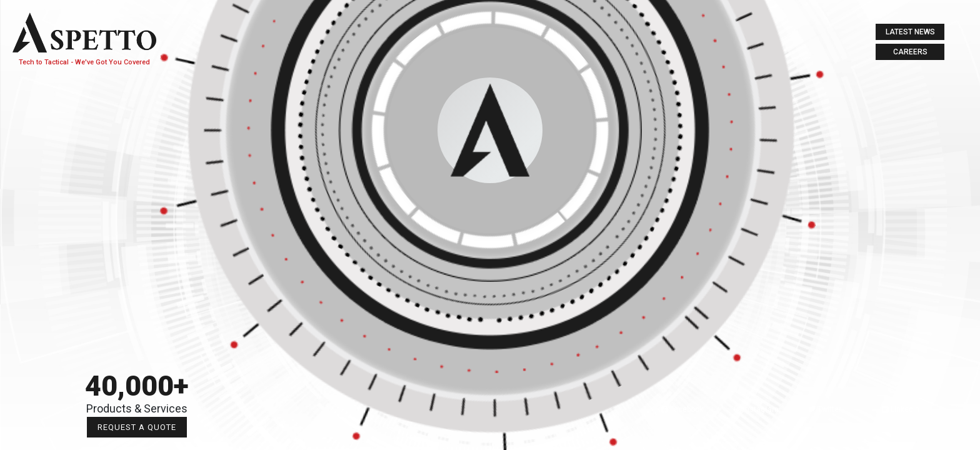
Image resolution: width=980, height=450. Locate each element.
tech (137, 165)
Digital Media (137, 264)
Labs (137, 231)
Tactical (137, 198)
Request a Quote (216, 427)
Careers (910, 52)
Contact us (137, 297)
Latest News (910, 32)
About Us (137, 132)
